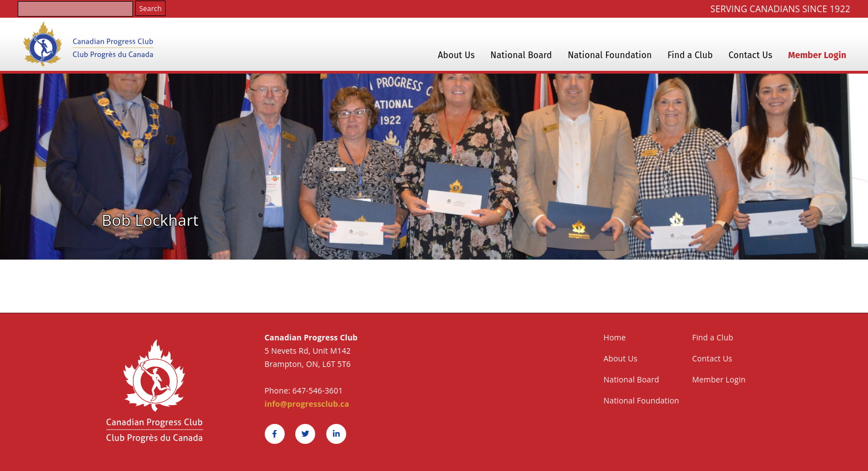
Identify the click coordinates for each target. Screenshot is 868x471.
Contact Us (750, 55)
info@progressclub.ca (307, 404)
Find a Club (690, 55)
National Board (521, 55)
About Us (456, 55)
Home (615, 337)
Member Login (817, 55)
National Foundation (610, 55)
